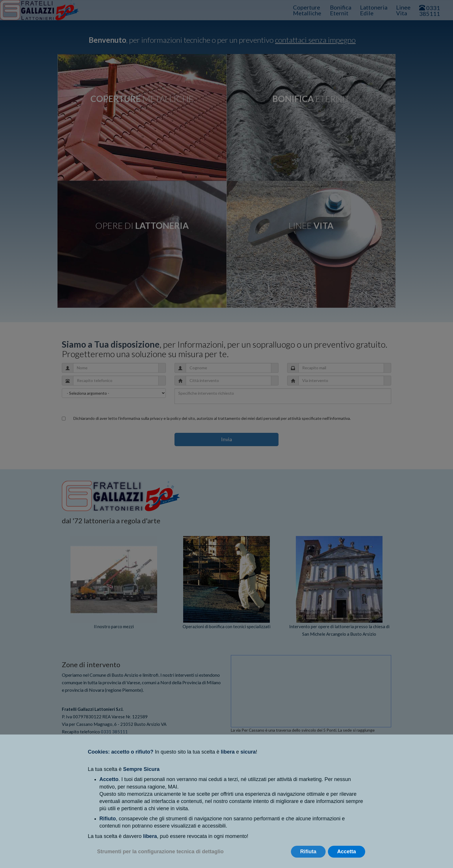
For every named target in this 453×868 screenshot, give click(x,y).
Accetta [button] (347, 852)
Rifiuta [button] (308, 852)
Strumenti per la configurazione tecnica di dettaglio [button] (160, 852)
